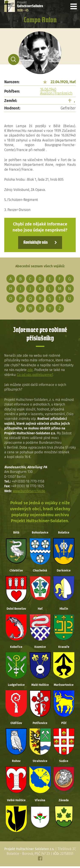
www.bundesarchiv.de (29, 491)
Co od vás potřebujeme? (35, 375)
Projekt (30, 6)
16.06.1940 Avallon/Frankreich (56, 91)
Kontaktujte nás (36, 243)
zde (30, 370)
